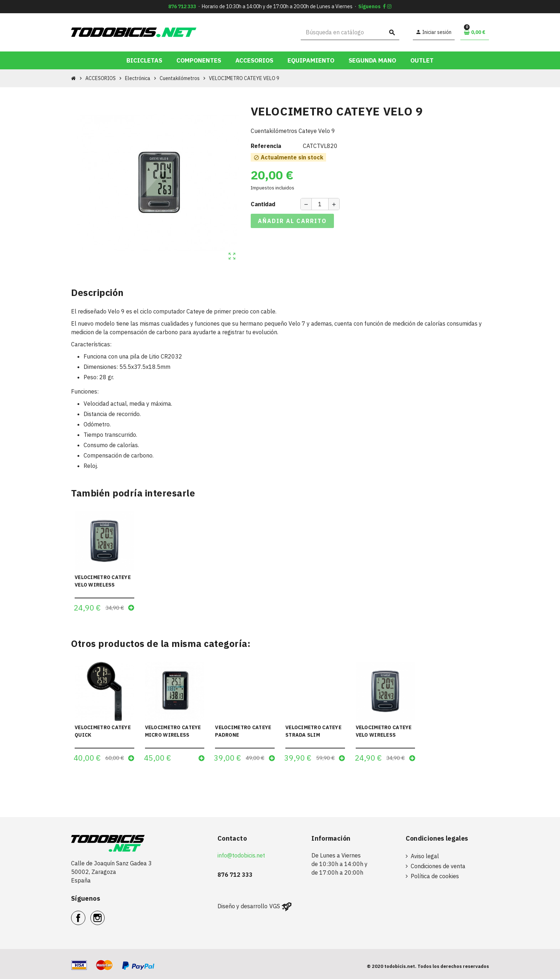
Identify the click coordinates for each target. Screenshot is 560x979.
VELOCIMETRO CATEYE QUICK (103, 731)
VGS (275, 906)
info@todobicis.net (241, 855)
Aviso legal (425, 856)
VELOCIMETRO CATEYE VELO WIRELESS (103, 581)
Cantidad (263, 204)
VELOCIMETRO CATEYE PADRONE (243, 731)
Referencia (266, 146)
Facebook (85, 914)
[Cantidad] (320, 204)
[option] (104, 715)
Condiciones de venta (438, 866)
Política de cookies (435, 876)
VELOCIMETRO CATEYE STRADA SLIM (313, 731)
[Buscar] (350, 32)
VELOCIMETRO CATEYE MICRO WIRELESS (173, 731)
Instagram (104, 914)
